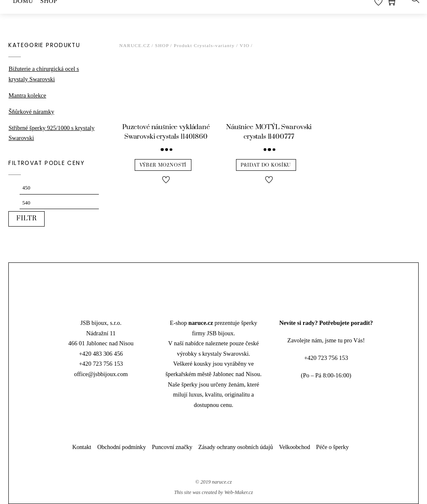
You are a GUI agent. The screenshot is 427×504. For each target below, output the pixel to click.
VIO (245, 45)
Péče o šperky (332, 447)
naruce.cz (222, 482)
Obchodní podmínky (122, 447)
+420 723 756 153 (101, 364)
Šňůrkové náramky (31, 112)
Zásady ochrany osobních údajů (236, 447)
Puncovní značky (172, 447)
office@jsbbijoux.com (101, 374)
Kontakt (82, 447)
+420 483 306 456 (101, 354)
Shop (162, 45)
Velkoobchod (295, 447)
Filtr (27, 218)
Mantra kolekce (27, 95)
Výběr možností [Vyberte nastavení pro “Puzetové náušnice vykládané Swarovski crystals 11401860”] (163, 165)
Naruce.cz (135, 45)
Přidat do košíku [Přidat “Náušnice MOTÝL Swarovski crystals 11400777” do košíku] (266, 165)
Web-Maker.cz (239, 492)
